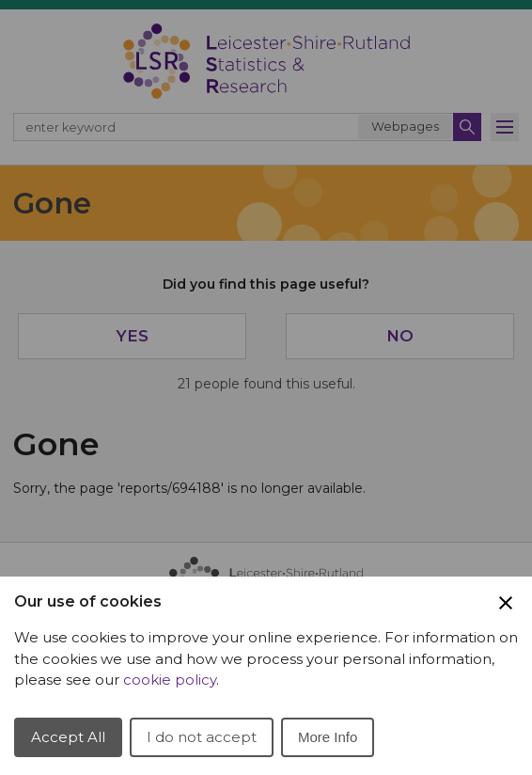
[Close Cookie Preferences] (506, 603)
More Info (328, 737)
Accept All (68, 737)
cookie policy (170, 680)
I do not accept (202, 737)
